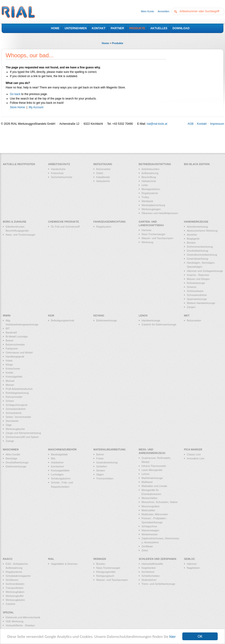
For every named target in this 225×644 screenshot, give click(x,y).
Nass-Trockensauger (154, 234)
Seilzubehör (103, 181)
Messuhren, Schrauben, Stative (160, 502)
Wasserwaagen (150, 530)
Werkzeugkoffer (15, 596)
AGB (190, 124)
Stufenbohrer (149, 580)
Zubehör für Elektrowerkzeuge (159, 324)
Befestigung (103, 164)
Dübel (100, 173)
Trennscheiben (105, 478)
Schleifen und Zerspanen (157, 559)
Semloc (190, 559)
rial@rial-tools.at (157, 124)
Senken (101, 470)
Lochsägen (57, 474)
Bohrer (10, 341)
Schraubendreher (197, 295)
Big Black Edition (197, 164)
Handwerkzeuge (196, 222)
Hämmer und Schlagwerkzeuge (205, 271)
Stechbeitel (12, 421)
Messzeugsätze (150, 506)
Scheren (192, 287)
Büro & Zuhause (15, 222)
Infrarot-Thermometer (154, 466)
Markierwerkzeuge (152, 478)
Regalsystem (104, 227)
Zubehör (10, 604)
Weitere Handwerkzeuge (201, 303)
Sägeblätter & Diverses (64, 564)
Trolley (145, 197)
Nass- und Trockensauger (21, 235)
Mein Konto (148, 11)
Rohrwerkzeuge (196, 283)
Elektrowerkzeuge (106, 320)
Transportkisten (15, 588)
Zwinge (10, 441)
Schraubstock (14, 413)
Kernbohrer (57, 466)
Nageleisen (193, 568)
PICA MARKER (193, 449)
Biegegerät (193, 239)
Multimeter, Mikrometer (155, 514)
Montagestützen (151, 189)
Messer (10, 385)
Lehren (146, 474)
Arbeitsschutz (59, 164)
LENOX (143, 316)
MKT (187, 316)
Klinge (9, 365)
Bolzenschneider (15, 345)
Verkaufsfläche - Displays (20, 625)
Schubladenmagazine (18, 576)
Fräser (100, 458)
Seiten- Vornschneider (18, 417)
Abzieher (192, 235)
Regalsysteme (150, 193)
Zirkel (145, 550)
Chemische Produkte (64, 222)
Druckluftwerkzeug (197, 251)
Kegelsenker (149, 568)
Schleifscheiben (151, 576)
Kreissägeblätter (60, 470)
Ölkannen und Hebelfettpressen (160, 213)
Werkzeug (147, 242)
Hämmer (192, 564)
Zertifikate (147, 546)
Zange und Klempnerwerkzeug (23, 433)
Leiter (145, 185)
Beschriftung (149, 177)
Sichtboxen (12, 580)
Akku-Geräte (13, 454)
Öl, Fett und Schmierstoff (65, 227)
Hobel (9, 361)
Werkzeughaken (15, 592)
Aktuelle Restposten (19, 164)
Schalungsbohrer (61, 478)
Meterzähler (148, 510)
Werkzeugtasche (15, 429)
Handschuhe (58, 169)
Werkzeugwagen (151, 209)
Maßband (147, 482)
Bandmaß (11, 332)
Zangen (191, 307)
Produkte (118, 43)
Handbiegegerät (15, 357)
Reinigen (100, 559)
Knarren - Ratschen (198, 275)
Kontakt (202, 124)
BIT (8, 328)
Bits (53, 458)
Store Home (17, 107)
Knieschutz (57, 173)
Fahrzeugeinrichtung (110, 222)
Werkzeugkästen (15, 600)
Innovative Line (196, 458)
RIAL (51, 559)
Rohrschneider (14, 397)
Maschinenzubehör (62, 449)
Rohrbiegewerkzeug (17, 393)
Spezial (8, 612)
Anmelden (163, 11)
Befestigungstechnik (62, 320)
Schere (10, 401)
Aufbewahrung (150, 173)
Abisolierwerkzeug (197, 227)
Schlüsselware (195, 291)
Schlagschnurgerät (17, 405)
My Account (36, 107)
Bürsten (191, 243)
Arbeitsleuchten (150, 169)
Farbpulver (12, 349)
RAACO (8, 559)
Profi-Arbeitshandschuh (19, 389)
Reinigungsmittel (106, 572)
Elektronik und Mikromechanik (23, 617)
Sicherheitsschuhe (62, 177)
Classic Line (194, 454)
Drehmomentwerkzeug (200, 247)
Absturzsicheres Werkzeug (202, 231)
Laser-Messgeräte (152, 470)
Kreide (9, 373)
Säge (9, 425)
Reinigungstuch (105, 576)
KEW (51, 316)
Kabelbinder (103, 177)
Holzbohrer (57, 462)
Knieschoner (13, 369)
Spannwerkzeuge (197, 299)
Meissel (10, 381)
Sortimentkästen (15, 584)
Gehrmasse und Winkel (19, 353)
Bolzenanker (103, 169)
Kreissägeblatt (14, 377)
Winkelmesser (150, 534)
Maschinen (11, 449)
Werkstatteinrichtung (153, 205)
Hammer (146, 230)
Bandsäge (12, 458)
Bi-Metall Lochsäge (17, 337)
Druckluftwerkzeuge (17, 462)
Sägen (100, 474)
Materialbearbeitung (110, 449)
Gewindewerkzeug (198, 259)
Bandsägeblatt (59, 454)
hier (173, 637)
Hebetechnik (149, 181)
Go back (15, 94)
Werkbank (147, 201)
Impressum (217, 124)
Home (106, 43)
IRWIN (7, 316)
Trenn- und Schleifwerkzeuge (158, 584)
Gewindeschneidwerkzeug (202, 255)
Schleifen (102, 466)
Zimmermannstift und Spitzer (22, 437)
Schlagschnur (149, 526)
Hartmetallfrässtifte (152, 564)
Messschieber (150, 498)
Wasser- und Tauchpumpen (157, 238)
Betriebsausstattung (155, 164)
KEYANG (99, 316)
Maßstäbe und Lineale (154, 486)
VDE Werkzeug (15, 621)
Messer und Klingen (198, 279)
